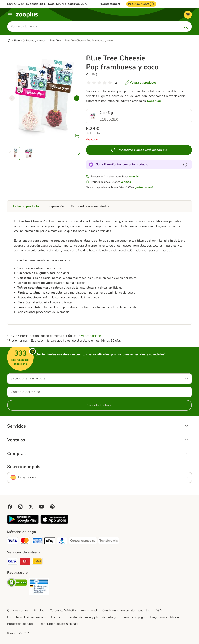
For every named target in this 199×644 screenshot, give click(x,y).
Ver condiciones (92, 336)
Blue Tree (55, 41)
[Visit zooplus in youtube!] (42, 507)
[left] (12, 98)
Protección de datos (21, 624)
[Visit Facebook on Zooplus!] (10, 507)
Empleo (39, 610)
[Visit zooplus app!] (23, 523)
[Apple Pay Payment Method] (50, 542)
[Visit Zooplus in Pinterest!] (52, 507)
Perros (18, 41)
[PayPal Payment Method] (62, 542)
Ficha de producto (26, 206)
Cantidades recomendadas (90, 206)
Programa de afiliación (165, 617)
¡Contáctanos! (110, 4)
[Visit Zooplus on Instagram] (20, 507)
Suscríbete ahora (99, 405)
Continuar (154, 101)
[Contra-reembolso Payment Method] (83, 541)
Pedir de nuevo (141, 4)
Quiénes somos (18, 610)
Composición (55, 206)
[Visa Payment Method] (12, 542)
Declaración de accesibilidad (59, 624)
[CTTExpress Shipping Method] (25, 562)
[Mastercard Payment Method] (25, 542)
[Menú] (10, 15)
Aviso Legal (89, 610)
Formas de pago (134, 617)
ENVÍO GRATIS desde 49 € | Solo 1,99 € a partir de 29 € (47, 4)
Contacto (57, 617)
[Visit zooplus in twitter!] (31, 507)
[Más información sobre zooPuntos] (185, 165)
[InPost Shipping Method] (37, 562)
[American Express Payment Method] (37, 542)
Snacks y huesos (36, 41)
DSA (159, 610)
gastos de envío (144, 187)
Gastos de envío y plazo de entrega (93, 617)
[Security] (17, 583)
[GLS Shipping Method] (12, 562)
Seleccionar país (24, 467)
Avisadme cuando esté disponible (139, 150)
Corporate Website (63, 610)
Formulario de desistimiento (26, 617)
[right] (77, 98)
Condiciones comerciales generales (126, 610)
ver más (134, 177)
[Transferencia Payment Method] (109, 541)
